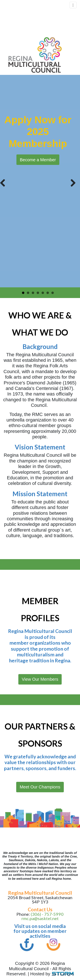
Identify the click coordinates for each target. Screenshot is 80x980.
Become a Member (38, 160)
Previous (4, 182)
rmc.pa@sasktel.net (40, 918)
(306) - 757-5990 (47, 914)
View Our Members (40, 679)
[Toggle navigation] (73, 5)
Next (71, 182)
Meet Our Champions (40, 787)
